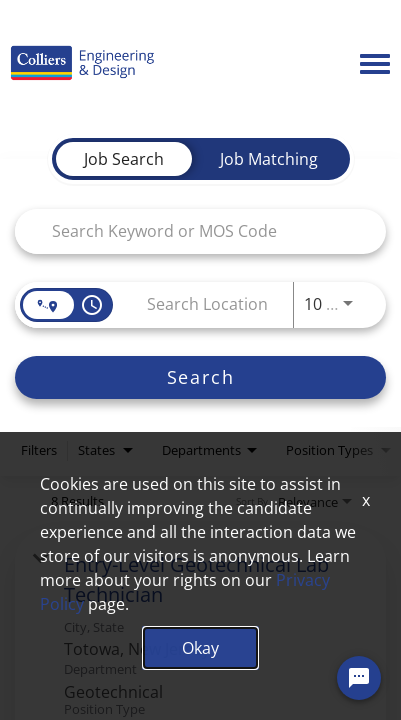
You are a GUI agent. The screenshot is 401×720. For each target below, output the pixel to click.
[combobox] (190, 231)
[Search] (200, 377)
